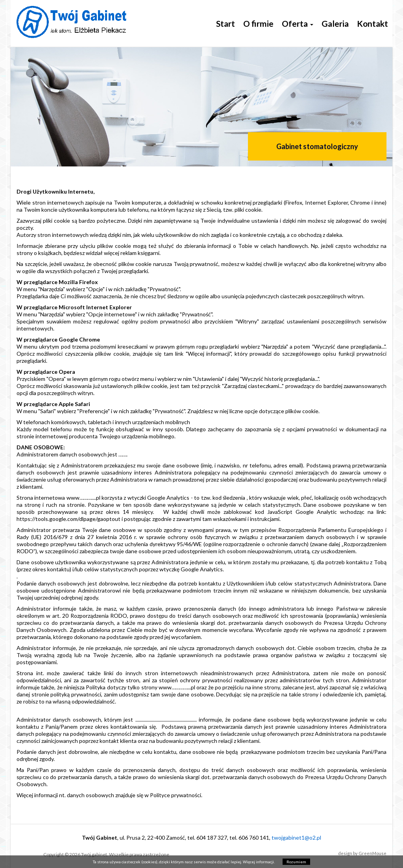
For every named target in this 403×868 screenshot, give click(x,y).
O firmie (258, 23)
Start (226, 23)
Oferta (298, 23)
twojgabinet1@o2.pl (296, 838)
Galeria (335, 23)
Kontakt (372, 23)
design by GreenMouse (362, 853)
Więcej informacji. (259, 862)
